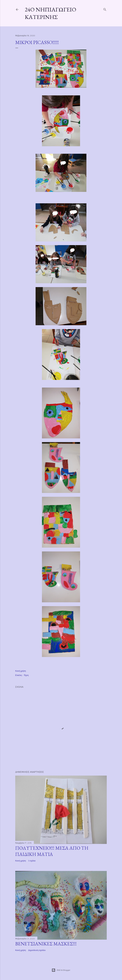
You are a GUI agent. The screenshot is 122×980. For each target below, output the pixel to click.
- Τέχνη (26, 675)
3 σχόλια (32, 861)
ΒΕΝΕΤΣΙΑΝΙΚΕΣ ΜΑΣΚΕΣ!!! (46, 944)
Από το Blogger (61, 970)
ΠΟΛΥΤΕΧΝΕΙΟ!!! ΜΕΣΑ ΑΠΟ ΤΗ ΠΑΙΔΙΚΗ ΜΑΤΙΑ (52, 851)
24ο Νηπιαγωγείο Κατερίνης (51, 13)
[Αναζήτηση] (105, 9)
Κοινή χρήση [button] (21, 671)
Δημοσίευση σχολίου (37, 950)
